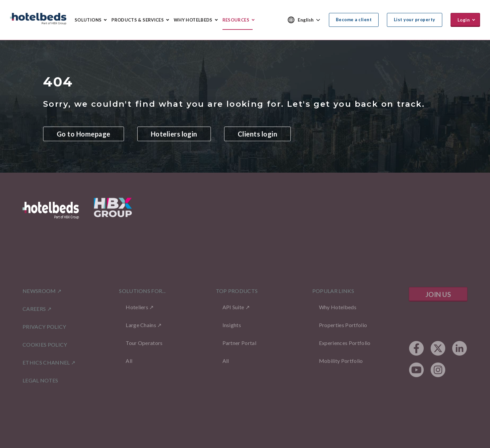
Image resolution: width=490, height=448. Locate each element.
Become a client (354, 20)
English (306, 20)
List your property (415, 20)
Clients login (257, 134)
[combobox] (309, 20)
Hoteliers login (174, 134)
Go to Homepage (84, 134)
